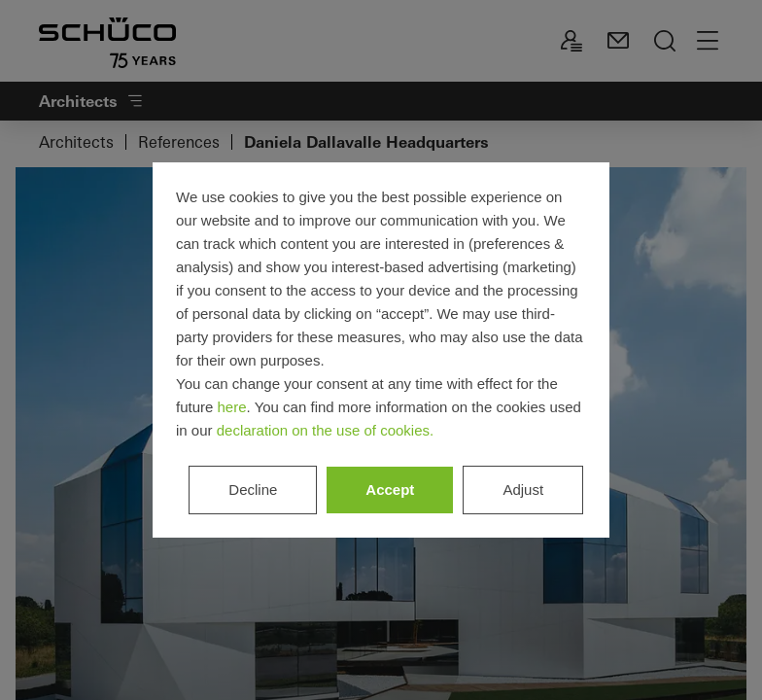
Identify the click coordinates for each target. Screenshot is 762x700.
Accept (390, 490)
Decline (253, 490)
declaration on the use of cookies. (325, 430)
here (232, 407)
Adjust (523, 490)
